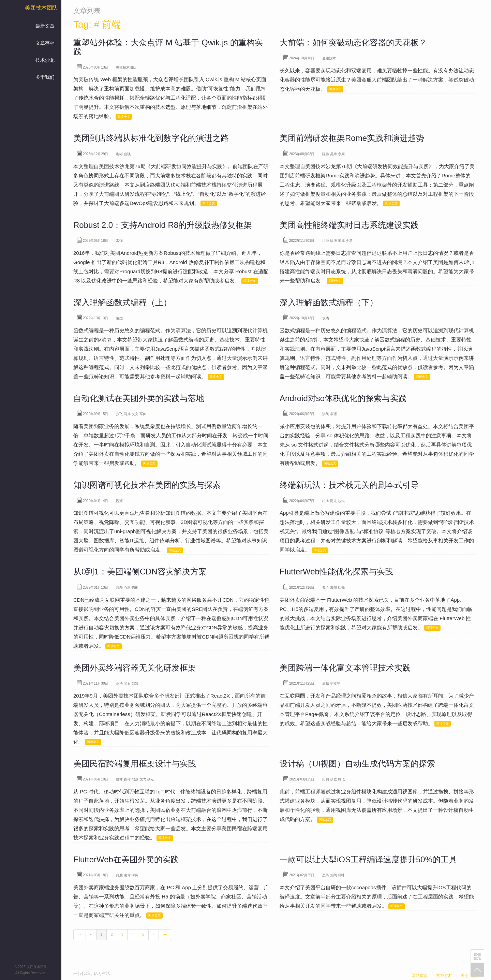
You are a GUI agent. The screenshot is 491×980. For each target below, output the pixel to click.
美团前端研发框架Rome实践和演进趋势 (352, 138)
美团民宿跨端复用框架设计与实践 (135, 764)
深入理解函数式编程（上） (122, 302)
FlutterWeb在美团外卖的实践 (126, 859)
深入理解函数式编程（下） (329, 302)
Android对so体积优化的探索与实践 (343, 398)
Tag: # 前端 (97, 24)
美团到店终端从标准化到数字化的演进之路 (151, 138)
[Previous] (91, 935)
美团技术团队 (41, 8)
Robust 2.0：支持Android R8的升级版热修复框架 (163, 225)
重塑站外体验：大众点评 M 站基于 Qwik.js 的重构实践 (168, 47)
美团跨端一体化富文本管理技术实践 (345, 668)
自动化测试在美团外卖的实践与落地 (139, 398)
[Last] (165, 935)
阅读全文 (124, 117)
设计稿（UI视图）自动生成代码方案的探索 (357, 764)
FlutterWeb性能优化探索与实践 (336, 572)
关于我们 (45, 77)
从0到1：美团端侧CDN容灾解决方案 (140, 572)
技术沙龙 (45, 60)
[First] (80, 935)
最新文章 (45, 26)
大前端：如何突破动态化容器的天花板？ (353, 42)
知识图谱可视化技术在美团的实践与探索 (147, 485)
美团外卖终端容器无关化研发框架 (135, 668)
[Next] (154, 935)
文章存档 (45, 43)
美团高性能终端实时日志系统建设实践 (349, 225)
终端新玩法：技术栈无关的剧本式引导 (349, 485)
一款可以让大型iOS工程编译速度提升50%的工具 (368, 859)
